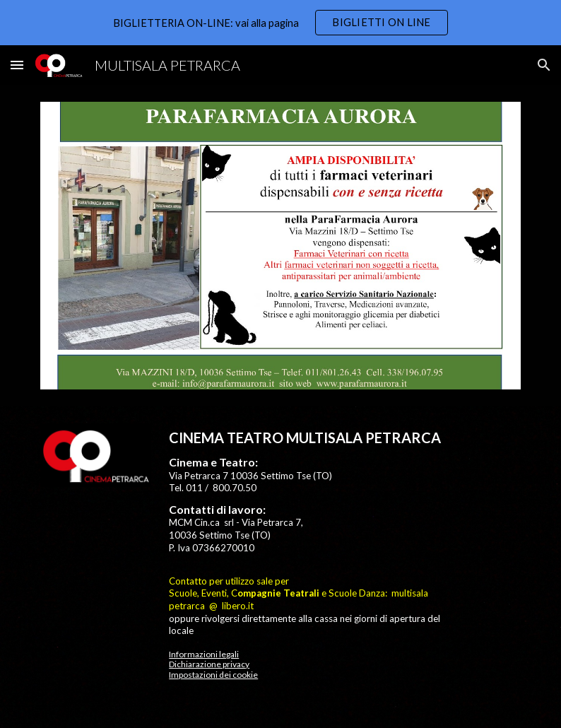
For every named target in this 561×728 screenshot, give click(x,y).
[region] (280, 23)
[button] (17, 65)
